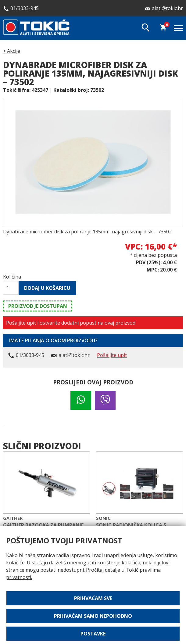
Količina (11, 277)
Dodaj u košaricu (47, 288)
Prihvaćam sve (93, 598)
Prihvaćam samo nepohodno (93, 616)
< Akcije (12, 51)
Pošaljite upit (112, 355)
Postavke (93, 634)
